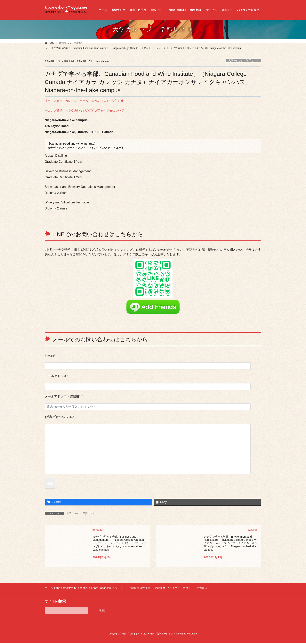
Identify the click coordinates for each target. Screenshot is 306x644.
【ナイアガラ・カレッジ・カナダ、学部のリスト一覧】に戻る (88, 101)
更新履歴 (166, 589)
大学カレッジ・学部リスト (244, 61)
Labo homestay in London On (74, 589)
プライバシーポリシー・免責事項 (195, 589)
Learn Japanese (104, 589)
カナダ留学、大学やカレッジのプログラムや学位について (88, 110)
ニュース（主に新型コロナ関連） (138, 589)
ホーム (49, 589)
